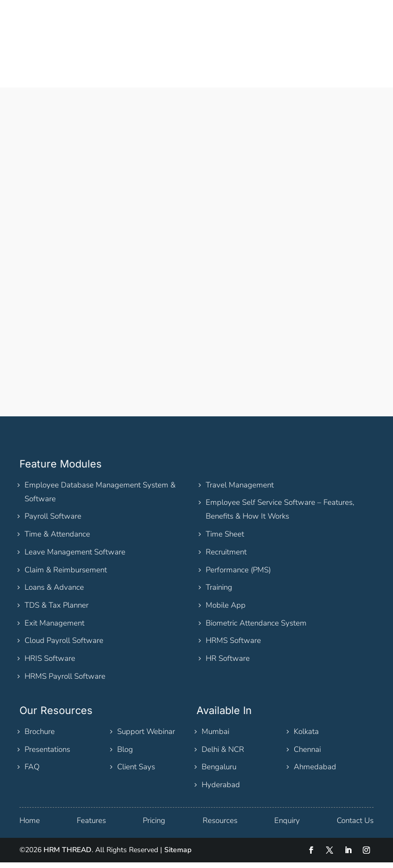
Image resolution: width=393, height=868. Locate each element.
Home (30, 826)
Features (91, 826)
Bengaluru (219, 772)
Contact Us (355, 826)
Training (219, 593)
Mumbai (215, 737)
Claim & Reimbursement (66, 575)
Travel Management (240, 491)
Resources (220, 826)
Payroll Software (53, 522)
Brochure (40, 737)
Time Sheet (225, 540)
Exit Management (54, 629)
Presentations (47, 755)
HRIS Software (50, 664)
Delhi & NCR (223, 755)
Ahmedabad (315, 772)
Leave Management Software (75, 558)
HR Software (228, 664)
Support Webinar (146, 737)
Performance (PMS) (238, 575)
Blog (125, 755)
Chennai (307, 755)
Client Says (136, 772)
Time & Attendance (57, 540)
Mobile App (226, 611)
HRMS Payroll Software (65, 682)
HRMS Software (233, 646)
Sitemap (178, 855)
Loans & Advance (54, 593)
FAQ (32, 772)
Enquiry (287, 826)
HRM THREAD (68, 855)
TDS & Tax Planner (57, 611)
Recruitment (226, 558)
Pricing (154, 826)
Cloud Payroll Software (64, 646)
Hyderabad (221, 790)
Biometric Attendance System (256, 629)
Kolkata (306, 737)
